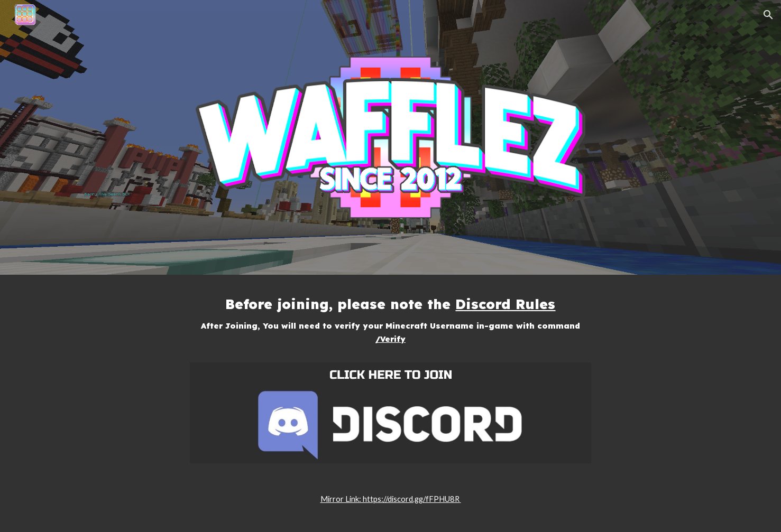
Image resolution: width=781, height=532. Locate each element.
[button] (768, 15)
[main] (391, 325)
